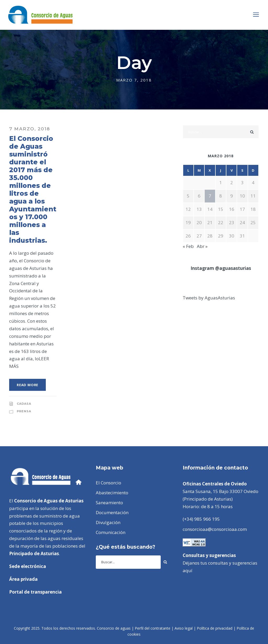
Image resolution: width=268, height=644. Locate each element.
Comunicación (111, 532)
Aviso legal (184, 628)
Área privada (23, 579)
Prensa (24, 411)
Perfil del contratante (153, 628)
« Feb (188, 246)
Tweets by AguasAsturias (209, 298)
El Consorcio (108, 483)
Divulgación (108, 522)
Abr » (202, 246)
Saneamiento (109, 503)
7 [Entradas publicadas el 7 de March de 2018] (210, 196)
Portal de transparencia (35, 592)
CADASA (24, 404)
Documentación (112, 512)
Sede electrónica (28, 566)
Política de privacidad (215, 628)
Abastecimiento (112, 493)
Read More (27, 385)
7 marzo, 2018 (30, 129)
